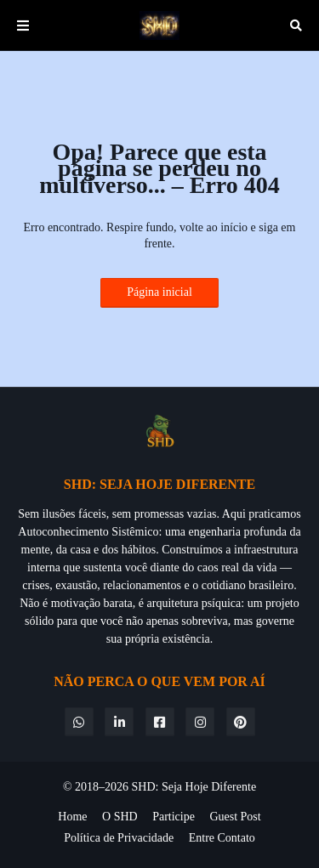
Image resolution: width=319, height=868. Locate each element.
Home (72, 817)
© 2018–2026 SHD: (112, 787)
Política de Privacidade (119, 838)
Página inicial (159, 292)
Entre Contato (222, 838)
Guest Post (235, 817)
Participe (174, 817)
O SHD (120, 817)
